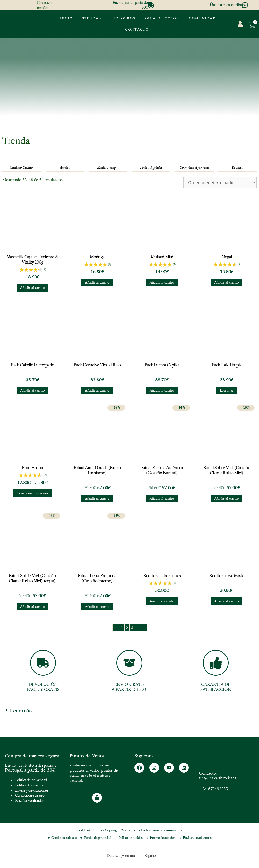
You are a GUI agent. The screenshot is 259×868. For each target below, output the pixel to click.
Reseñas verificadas (30, 800)
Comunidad (202, 18)
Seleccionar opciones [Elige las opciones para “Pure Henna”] (32, 493)
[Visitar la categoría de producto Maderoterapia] (108, 168)
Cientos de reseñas (45, 5)
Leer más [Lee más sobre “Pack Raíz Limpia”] (227, 390)
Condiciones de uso (30, 795)
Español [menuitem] (151, 855)
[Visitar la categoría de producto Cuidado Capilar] (22, 168)
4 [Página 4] (137, 628)
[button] (129, 711)
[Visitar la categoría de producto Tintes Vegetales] (151, 168)
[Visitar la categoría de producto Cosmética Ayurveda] (194, 168)
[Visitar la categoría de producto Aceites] (65, 168)
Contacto (137, 29)
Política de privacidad (31, 780)
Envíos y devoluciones (32, 790)
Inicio (66, 18)
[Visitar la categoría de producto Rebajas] (238, 168)
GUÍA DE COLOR (162, 18)
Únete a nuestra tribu (226, 5)
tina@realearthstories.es (218, 778)
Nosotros (124, 18)
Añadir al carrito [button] (32, 288)
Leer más (21, 711)
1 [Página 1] (122, 628)
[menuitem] (228, 21)
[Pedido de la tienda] (220, 182)
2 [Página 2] (127, 628)
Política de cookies (29, 785)
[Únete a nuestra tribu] (245, 5)
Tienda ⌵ (93, 18)
